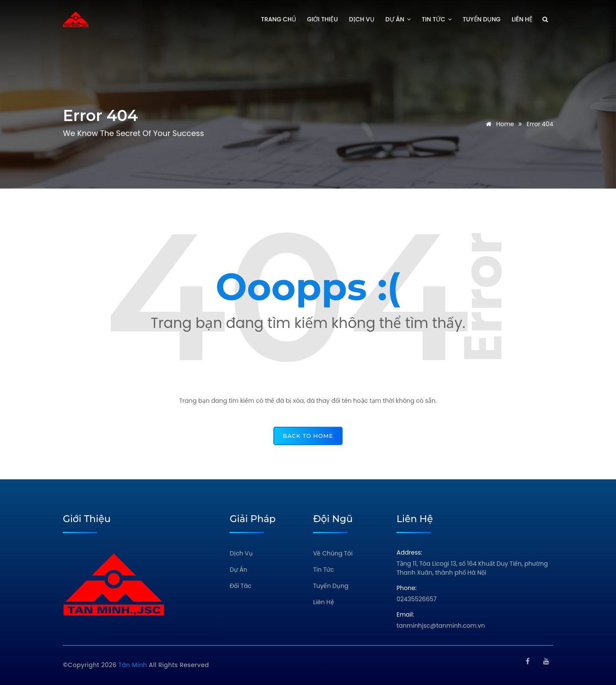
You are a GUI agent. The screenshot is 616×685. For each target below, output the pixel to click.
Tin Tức (324, 570)
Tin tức (437, 19)
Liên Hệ (324, 602)
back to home (308, 436)
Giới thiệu (323, 19)
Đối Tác (241, 586)
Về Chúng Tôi (333, 553)
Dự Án (238, 570)
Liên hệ (522, 19)
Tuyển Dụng (331, 586)
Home (499, 124)
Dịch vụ (362, 19)
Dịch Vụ (241, 553)
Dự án (398, 19)
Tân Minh (134, 665)
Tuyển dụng (482, 19)
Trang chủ (278, 19)
